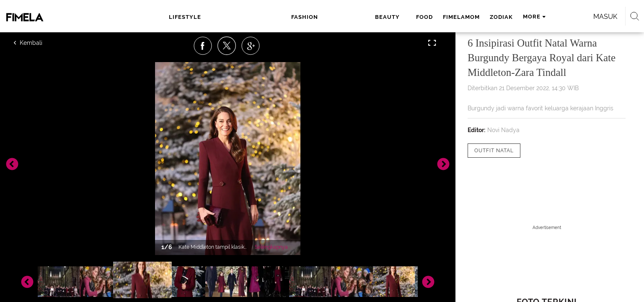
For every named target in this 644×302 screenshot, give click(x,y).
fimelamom (351, 17)
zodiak (391, 17)
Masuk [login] (514, 17)
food (314, 17)
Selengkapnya (271, 247)
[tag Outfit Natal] (494, 151)
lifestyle (196, 17)
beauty (283, 17)
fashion (243, 17)
